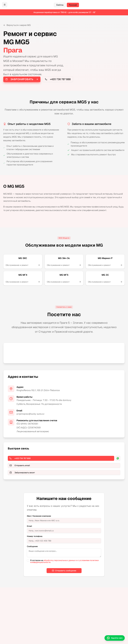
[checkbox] (28, 560)
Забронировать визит (22, 473)
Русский (73, 5)
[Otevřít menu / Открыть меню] (5, 5)
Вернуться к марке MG (17, 25)
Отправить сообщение (64, 571)
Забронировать (22, 79)
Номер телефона (35, 536)
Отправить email (20, 465)
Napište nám (115, 638)
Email (29, 526)
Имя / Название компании (39, 516)
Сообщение (32, 546)
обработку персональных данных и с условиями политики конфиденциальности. (64, 561)
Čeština (60, 5)
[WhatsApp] (118, 458)
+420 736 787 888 (58, 79)
